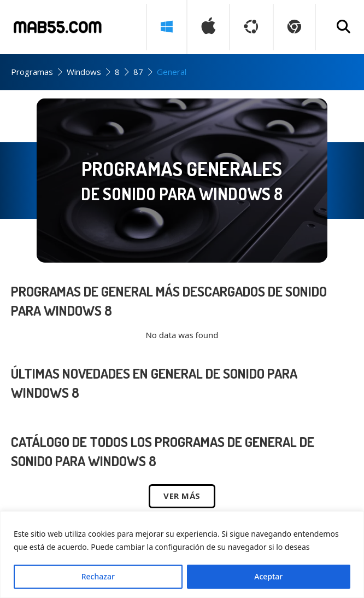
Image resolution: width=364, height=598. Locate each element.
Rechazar (98, 576)
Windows (84, 72)
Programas (32, 72)
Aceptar (268, 576)
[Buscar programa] (343, 27)
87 (138, 72)
